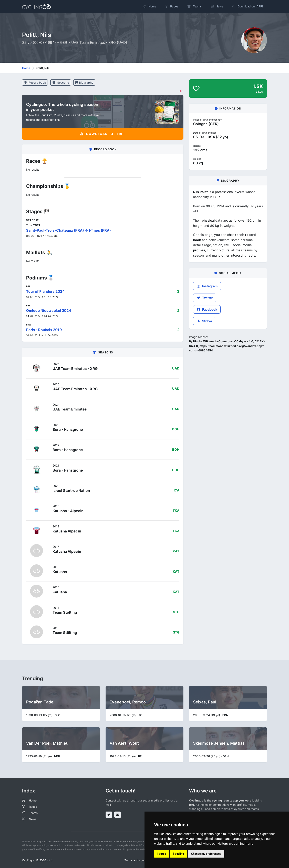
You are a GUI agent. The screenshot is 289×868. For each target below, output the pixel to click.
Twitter (205, 298)
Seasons (61, 82)
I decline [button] (179, 854)
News (33, 819)
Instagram (207, 286)
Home (26, 68)
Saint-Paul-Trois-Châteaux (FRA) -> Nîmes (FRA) (68, 230)
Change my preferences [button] (206, 854)
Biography (84, 82)
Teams (33, 813)
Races (33, 807)
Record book (35, 82)
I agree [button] (162, 854)
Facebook (207, 309)
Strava (204, 321)
